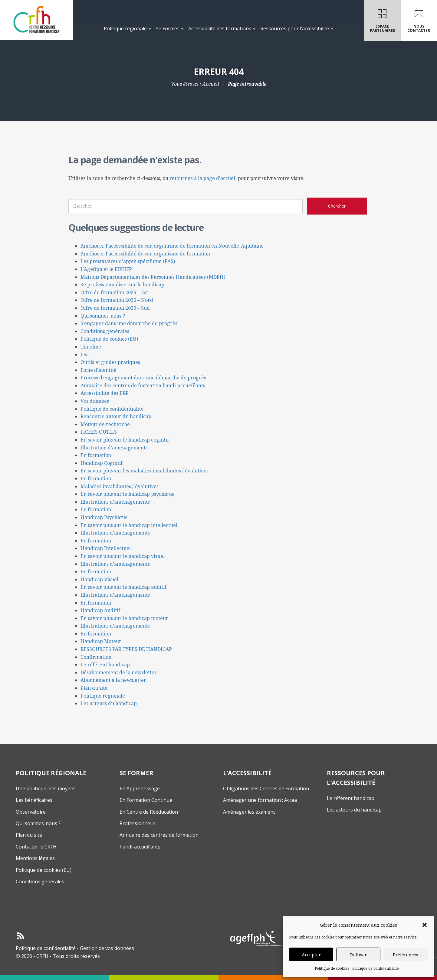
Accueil (211, 84)
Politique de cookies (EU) (109, 339)
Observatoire (31, 812)
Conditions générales (105, 331)
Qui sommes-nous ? (103, 316)
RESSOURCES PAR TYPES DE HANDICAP (126, 649)
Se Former (170, 28)
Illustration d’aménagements (114, 448)
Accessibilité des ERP (105, 393)
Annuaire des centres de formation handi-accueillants (143, 385)
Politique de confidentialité (376, 968)
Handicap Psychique (104, 517)
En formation (96, 455)
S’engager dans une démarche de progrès (129, 323)
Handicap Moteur (101, 641)
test (85, 355)
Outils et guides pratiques (110, 362)
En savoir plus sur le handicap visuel (123, 556)
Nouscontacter (419, 20)
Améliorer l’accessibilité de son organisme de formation (145, 254)
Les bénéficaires (34, 800)
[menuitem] (127, 20)
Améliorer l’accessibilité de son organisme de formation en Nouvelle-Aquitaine (172, 246)
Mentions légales (35, 858)
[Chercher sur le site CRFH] (337, 206)
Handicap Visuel (99, 579)
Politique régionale (127, 28)
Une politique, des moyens (46, 788)
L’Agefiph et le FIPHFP (106, 269)
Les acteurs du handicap (109, 703)
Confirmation (96, 657)
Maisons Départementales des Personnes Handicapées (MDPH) (153, 277)
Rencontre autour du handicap (116, 416)
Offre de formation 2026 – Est (114, 292)
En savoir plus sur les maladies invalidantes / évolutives (145, 471)
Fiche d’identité (99, 370)
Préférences (406, 955)
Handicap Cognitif (102, 463)
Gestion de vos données (107, 948)
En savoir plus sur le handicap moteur (124, 618)
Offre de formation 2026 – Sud (115, 308)
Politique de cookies (332, 968)
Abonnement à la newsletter (113, 680)
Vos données (95, 401)
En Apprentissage (140, 788)
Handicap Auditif (100, 610)
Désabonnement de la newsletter (119, 672)
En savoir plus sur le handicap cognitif (125, 440)
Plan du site (94, 688)
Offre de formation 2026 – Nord (117, 300)
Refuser (358, 955)
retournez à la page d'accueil (203, 178)
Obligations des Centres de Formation (266, 788)
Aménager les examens (249, 812)
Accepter (311, 955)
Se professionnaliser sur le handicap (122, 285)
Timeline (91, 347)
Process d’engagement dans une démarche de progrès (143, 378)
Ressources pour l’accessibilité (297, 28)
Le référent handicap (105, 665)
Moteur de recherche (105, 424)
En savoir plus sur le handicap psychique (128, 494)
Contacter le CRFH (36, 847)
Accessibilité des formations (222, 28)
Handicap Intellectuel (106, 548)
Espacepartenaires (382, 20)
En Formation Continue (146, 800)
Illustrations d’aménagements (115, 502)
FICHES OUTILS (99, 432)
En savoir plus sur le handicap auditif (123, 587)
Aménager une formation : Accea (260, 800)
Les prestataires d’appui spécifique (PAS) (128, 261)
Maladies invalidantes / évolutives (120, 486)
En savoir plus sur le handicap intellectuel (129, 525)
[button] (425, 925)
